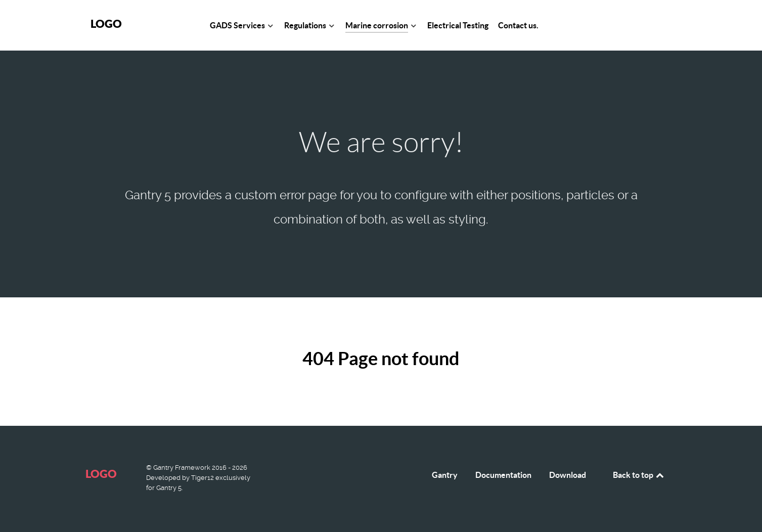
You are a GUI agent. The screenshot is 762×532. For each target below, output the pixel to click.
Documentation (503, 475)
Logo (106, 24)
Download (568, 475)
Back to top (639, 475)
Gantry (445, 475)
